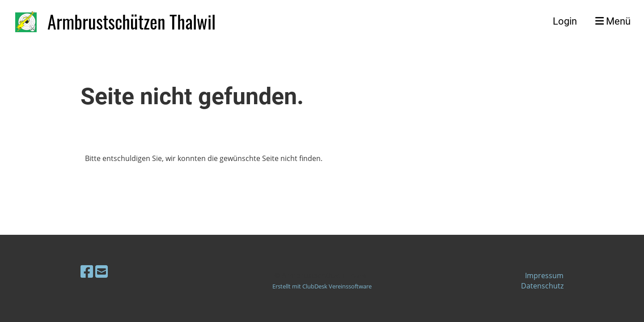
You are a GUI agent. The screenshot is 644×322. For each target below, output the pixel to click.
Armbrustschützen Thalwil (131, 21)
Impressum (544, 275)
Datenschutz (542, 286)
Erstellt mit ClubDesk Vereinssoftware (322, 286)
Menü (613, 21)
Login (565, 21)
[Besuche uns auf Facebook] (87, 271)
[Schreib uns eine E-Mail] (102, 271)
